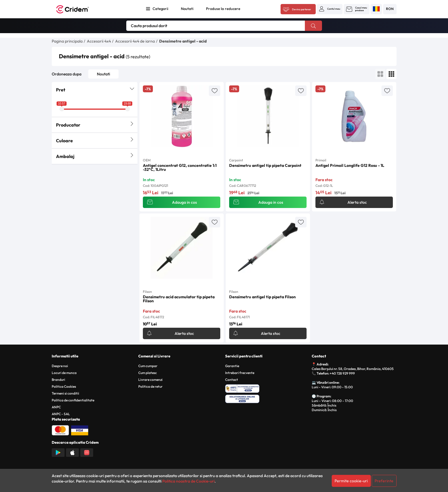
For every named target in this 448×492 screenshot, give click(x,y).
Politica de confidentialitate (73, 400)
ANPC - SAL (61, 414)
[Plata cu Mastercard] (60, 430)
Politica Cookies (64, 386)
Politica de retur (150, 386)
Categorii (160, 9)
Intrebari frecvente (240, 373)
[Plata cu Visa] (80, 430)
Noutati (187, 9)
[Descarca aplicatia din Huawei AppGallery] (87, 452)
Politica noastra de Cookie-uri (188, 481)
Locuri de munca (64, 373)
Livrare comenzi (150, 380)
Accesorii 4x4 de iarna (135, 41)
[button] (330, 9)
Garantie (232, 366)
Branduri (58, 380)
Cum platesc (148, 373)
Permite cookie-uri (351, 481)
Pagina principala (67, 41)
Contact (232, 380)
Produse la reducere (223, 9)
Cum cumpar (148, 366)
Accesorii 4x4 (99, 41)
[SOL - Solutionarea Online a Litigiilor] (268, 398)
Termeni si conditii (65, 393)
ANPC (56, 407)
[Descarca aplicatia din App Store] (72, 452)
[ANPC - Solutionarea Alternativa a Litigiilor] (268, 388)
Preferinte (384, 481)
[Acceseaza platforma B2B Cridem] (298, 9)
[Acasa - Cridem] (79, 9)
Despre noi (60, 366)
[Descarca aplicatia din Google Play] (58, 452)
